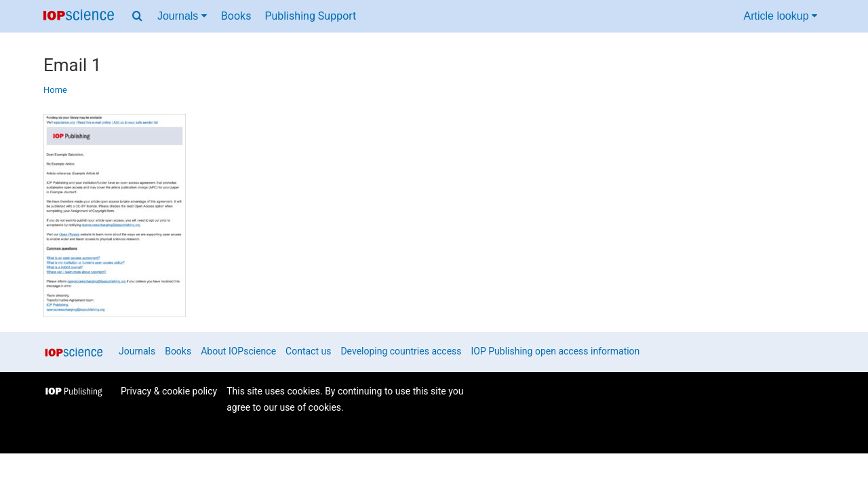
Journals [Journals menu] (182, 16)
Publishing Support (310, 16)
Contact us (308, 351)
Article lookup (781, 16)
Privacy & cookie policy (169, 391)
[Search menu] (137, 16)
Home (55, 90)
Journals (137, 351)
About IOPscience (238, 351)
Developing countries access (401, 351)
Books (236, 16)
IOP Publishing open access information (556, 351)
